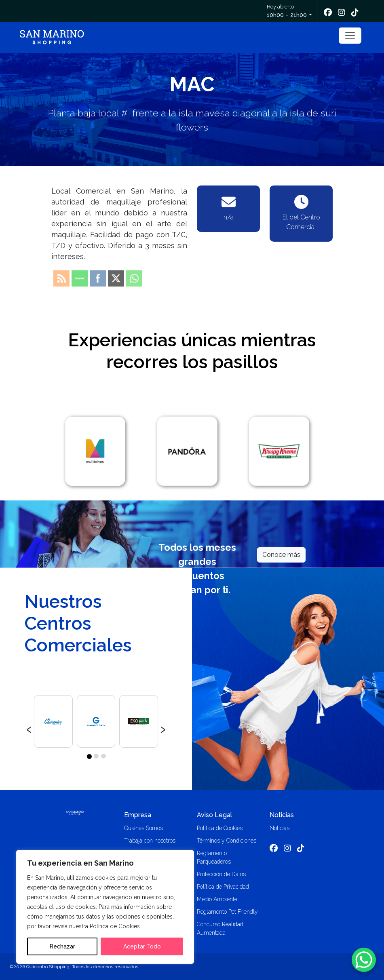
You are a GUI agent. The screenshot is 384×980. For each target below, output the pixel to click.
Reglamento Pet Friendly (227, 912)
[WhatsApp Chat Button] (364, 960)
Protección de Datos (221, 874)
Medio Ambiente (217, 899)
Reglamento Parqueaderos (214, 857)
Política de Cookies (220, 828)
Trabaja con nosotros (150, 841)
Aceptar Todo (142, 946)
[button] (89, 756)
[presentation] (29, 728)
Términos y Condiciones (227, 841)
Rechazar (62, 946)
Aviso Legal (214, 815)
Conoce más (281, 555)
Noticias (282, 815)
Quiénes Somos (143, 828)
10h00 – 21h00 (287, 15)
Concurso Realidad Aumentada (220, 928)
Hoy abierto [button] (287, 12)
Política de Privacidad (223, 887)
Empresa (138, 815)
